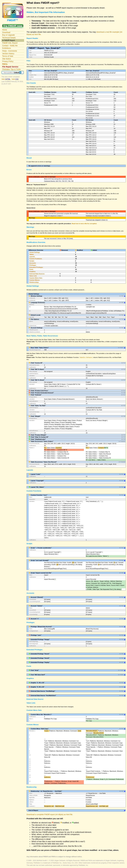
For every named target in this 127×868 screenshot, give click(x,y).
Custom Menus (34, 280)
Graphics (32, 271)
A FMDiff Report (9, 40)
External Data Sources (37, 274)
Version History (8, 54)
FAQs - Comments (10, 51)
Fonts (31, 269)
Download (6, 32)
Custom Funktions (36, 259)
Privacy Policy (8, 61)
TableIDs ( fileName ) (86, 357)
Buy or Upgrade (8, 35)
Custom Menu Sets (36, 278)
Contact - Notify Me (10, 46)
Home (5, 30)
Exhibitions (7, 48)
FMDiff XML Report (10, 43)
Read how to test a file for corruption (84, 224)
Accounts (33, 263)
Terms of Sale (8, 56)
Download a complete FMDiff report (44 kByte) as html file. (50, 814)
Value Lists (33, 276)
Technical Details (9, 38)
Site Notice (7, 59)
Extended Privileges (36, 267)
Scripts (32, 261)
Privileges (33, 265)
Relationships (34, 282)
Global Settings (35, 252)
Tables (32, 254)
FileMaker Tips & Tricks (11, 69)
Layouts (32, 257)
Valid (6, 79)
